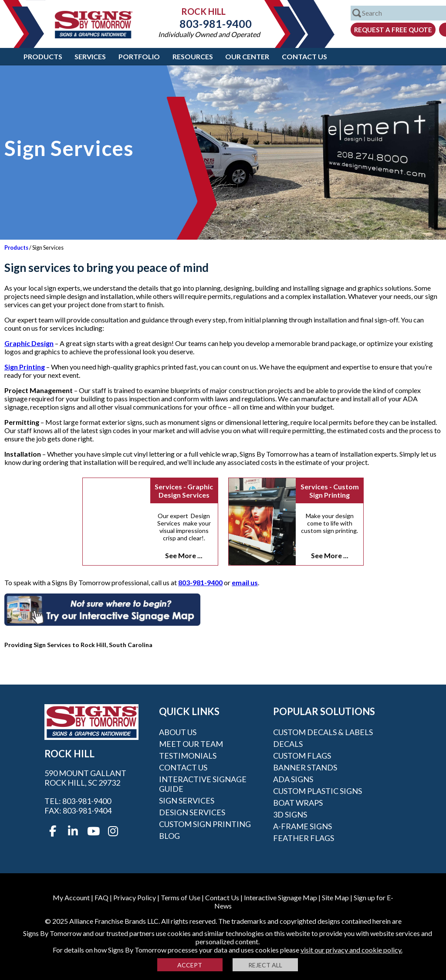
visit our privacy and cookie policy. (351, 950)
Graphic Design (29, 343)
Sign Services (187, 800)
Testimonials (188, 756)
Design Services (192, 812)
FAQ (101, 897)
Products (43, 56)
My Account (71, 897)
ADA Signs (293, 779)
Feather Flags (304, 838)
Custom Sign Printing (205, 824)
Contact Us (304, 56)
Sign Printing (25, 367)
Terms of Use (181, 897)
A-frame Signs (302, 826)
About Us (178, 732)
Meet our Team (191, 744)
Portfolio (139, 56)
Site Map (335, 897)
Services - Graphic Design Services (184, 491)
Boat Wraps (298, 803)
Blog (169, 836)
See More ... (184, 555)
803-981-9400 (209, 24)
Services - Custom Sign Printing (330, 491)
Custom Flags (302, 756)
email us (245, 582)
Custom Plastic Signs (318, 791)
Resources (193, 56)
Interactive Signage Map (280, 897)
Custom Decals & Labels (323, 732)
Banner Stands (305, 767)
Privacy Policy (135, 897)
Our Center (247, 56)
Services (90, 56)
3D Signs (290, 814)
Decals (288, 744)
